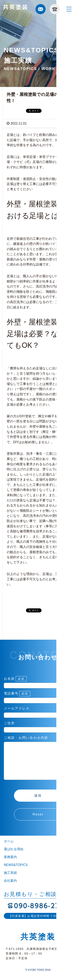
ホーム (9, 849)
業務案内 (10, 865)
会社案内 (10, 889)
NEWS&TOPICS (16, 873)
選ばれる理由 (14, 857)
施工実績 (10, 881)
